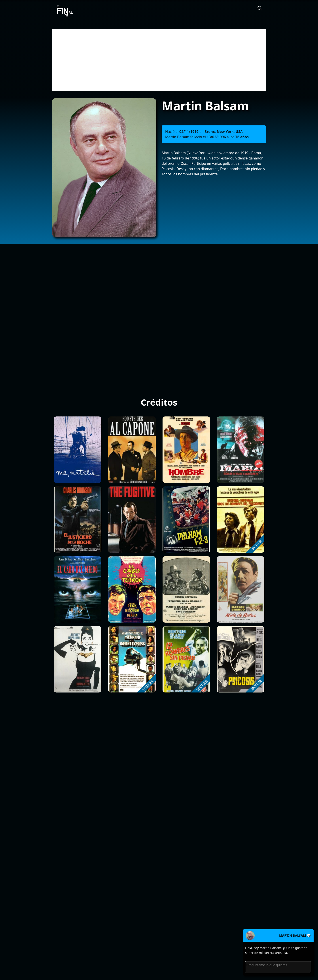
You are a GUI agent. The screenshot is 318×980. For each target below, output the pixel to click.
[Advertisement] (159, 60)
